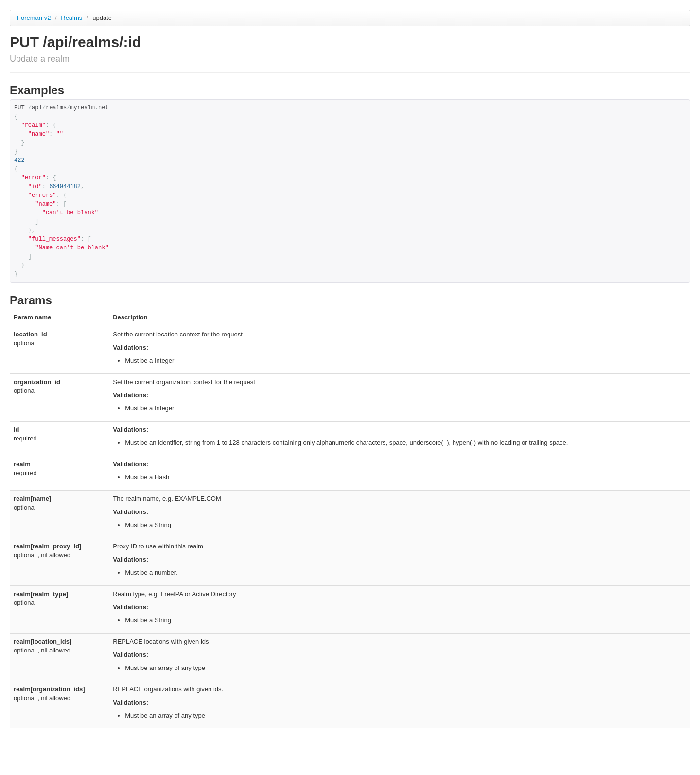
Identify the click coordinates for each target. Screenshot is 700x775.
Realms (72, 18)
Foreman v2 (34, 18)
